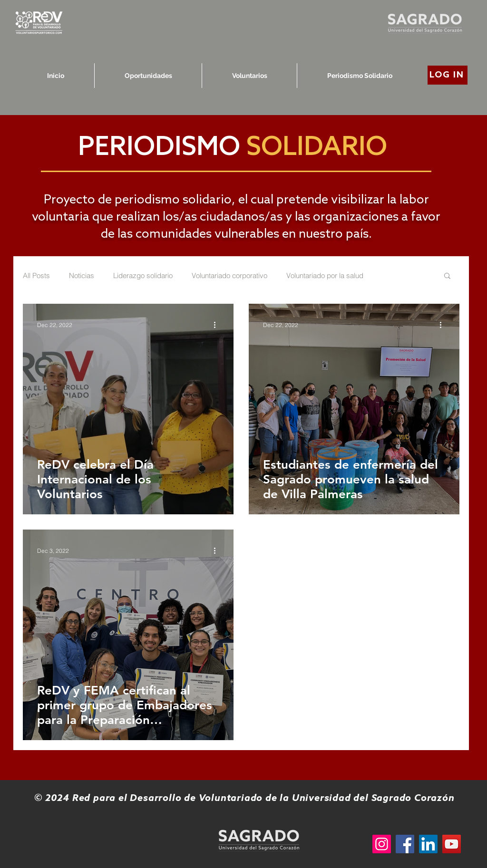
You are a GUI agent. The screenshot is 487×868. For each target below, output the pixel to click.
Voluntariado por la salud (325, 275)
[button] (447, 276)
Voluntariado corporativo (229, 275)
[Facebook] (405, 844)
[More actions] (218, 325)
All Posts (36, 275)
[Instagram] (382, 844)
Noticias (82, 275)
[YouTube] (452, 844)
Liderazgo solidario (143, 275)
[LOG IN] (448, 75)
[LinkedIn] (428, 844)
